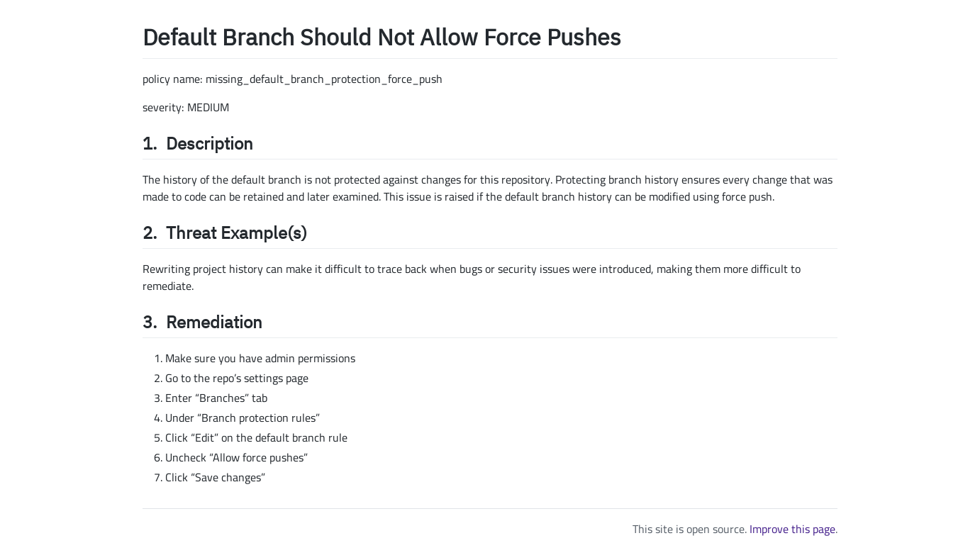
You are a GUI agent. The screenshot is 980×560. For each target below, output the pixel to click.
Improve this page (792, 529)
